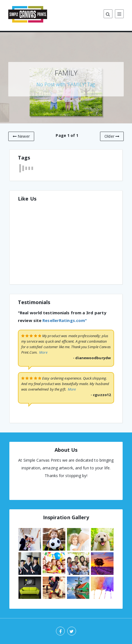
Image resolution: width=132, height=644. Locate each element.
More (43, 352)
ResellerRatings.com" (65, 320)
